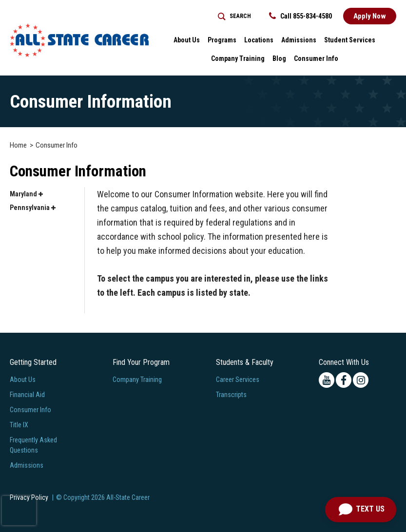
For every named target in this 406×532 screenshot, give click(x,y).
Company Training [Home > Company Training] (238, 58)
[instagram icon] (361, 380)
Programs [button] (222, 40)
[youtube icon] (327, 380)
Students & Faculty (245, 362)
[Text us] (361, 510)
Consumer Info (30, 410)
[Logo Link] (79, 40)
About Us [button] (187, 40)
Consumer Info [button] (316, 58)
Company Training (137, 380)
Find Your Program (141, 362)
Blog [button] (279, 58)
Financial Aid (27, 395)
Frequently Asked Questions (33, 445)
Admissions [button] (299, 40)
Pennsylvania (33, 208)
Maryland (26, 194)
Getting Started (33, 362)
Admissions (27, 465)
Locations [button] (259, 40)
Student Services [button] (350, 40)
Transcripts (231, 395)
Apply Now (370, 16)
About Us (23, 380)
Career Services (238, 380)
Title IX (19, 425)
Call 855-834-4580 (300, 16)
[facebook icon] (344, 380)
